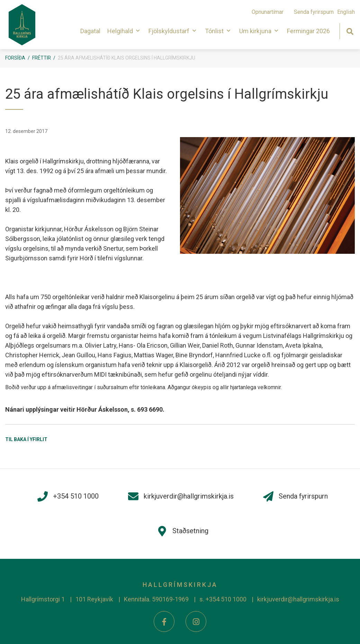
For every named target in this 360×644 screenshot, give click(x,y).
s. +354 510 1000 (223, 599)
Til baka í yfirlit (26, 439)
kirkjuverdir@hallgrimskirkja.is (298, 599)
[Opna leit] (350, 31)
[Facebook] (164, 621)
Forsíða (15, 58)
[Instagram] (196, 621)
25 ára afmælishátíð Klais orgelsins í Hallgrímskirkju (127, 58)
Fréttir (42, 58)
